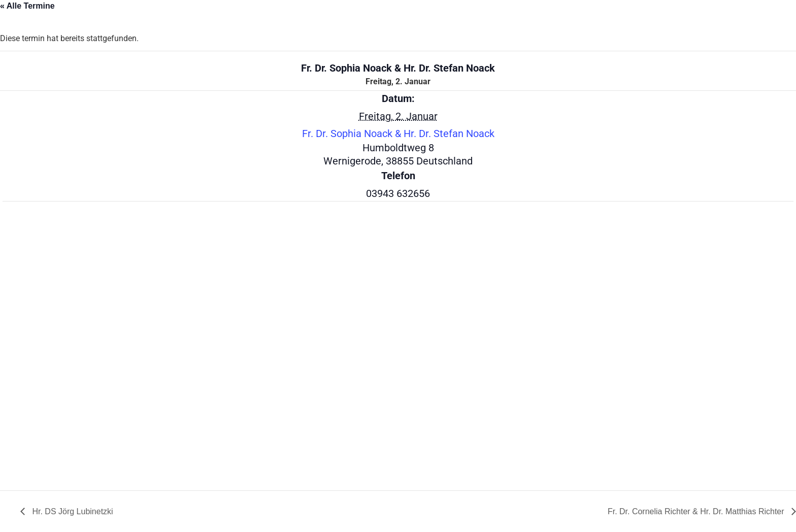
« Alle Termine (27, 6)
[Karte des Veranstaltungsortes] (56, 345)
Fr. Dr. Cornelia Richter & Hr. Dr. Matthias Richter (697, 511)
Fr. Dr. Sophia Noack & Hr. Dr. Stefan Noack (398, 134)
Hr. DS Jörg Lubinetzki (72, 511)
